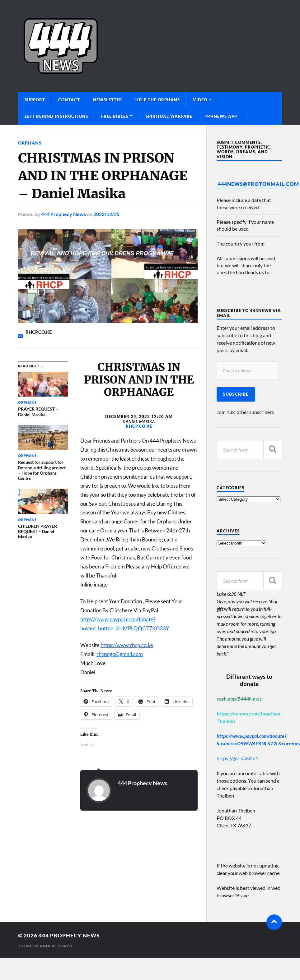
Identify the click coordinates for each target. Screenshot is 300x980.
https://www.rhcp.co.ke (127, 645)
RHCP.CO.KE (139, 426)
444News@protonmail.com (258, 184)
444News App (221, 116)
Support (35, 100)
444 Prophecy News (63, 214)
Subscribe (236, 394)
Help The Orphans (158, 100)
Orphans (30, 143)
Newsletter (108, 100)
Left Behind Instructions (56, 116)
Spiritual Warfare (169, 116)
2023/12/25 (106, 214)
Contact (69, 100)
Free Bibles (115, 116)
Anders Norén (56, 946)
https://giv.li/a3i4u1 (237, 758)
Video (200, 100)
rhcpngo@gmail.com (120, 654)
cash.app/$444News (239, 699)
